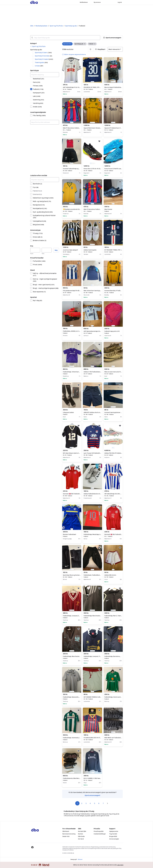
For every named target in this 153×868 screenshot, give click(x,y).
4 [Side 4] (90, 803)
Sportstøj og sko (71, 26)
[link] (38, 46)
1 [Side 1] (77, 803)
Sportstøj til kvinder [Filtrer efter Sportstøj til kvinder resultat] (44, 56)
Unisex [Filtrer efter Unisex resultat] (39, 66)
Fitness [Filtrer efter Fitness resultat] (38, 86)
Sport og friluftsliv (56, 26)
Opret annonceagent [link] (92, 795)
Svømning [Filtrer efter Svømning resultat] (38, 100)
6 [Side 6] (99, 803)
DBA (32, 26)
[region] (72, 70)
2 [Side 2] (82, 803)
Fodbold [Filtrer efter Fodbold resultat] (38, 89)
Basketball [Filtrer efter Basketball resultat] (39, 79)
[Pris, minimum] (35, 250)
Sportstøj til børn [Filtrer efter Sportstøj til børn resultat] (43, 53)
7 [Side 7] (103, 803)
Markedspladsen (41, 26)
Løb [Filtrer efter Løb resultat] (37, 96)
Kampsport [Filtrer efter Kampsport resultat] (39, 93)
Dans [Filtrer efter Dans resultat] (37, 82)
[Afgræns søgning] (45, 75)
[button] (112, 38)
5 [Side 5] (95, 803)
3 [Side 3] (86, 803)
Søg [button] (56, 250)
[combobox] (65, 38)
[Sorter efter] (115, 49)
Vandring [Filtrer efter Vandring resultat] (38, 103)
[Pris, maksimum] (47, 250)
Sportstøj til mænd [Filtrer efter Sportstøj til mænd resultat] (44, 59)
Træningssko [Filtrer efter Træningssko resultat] (41, 62)
